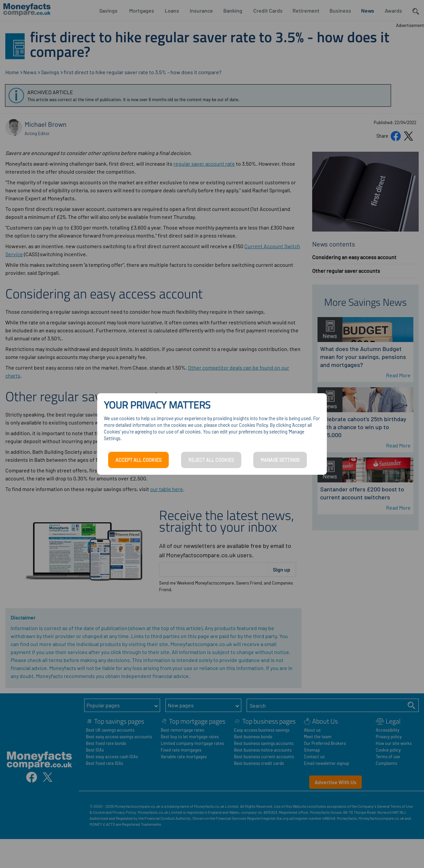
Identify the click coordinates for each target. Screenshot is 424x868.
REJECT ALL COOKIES (211, 460)
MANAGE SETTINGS (280, 460)
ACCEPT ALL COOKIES (138, 460)
